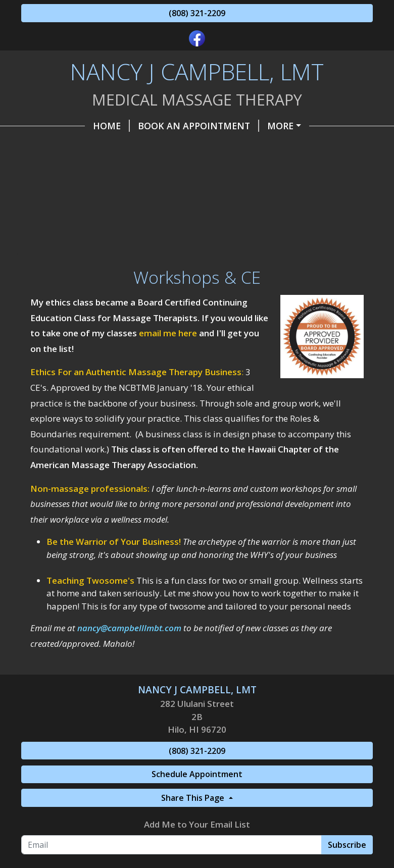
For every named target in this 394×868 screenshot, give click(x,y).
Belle (340, 190)
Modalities (131, 211)
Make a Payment (194, 147)
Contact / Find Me (79, 190)
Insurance (60, 211)
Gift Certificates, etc (257, 168)
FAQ (272, 211)
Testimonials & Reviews (254, 233)
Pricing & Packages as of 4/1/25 (284, 126)
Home (48, 126)
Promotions (172, 190)
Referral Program (265, 190)
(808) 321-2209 (197, 13)
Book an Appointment (135, 126)
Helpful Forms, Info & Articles (111, 168)
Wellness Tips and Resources (106, 233)
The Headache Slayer (85, 147)
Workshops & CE (69, 254)
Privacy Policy (211, 211)
